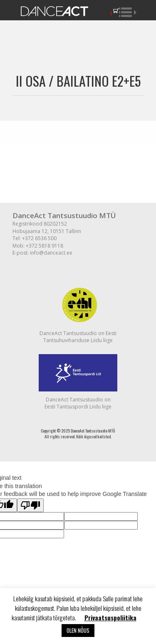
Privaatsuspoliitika (110, 617)
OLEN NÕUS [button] (78, 630)
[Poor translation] (30, 505)
